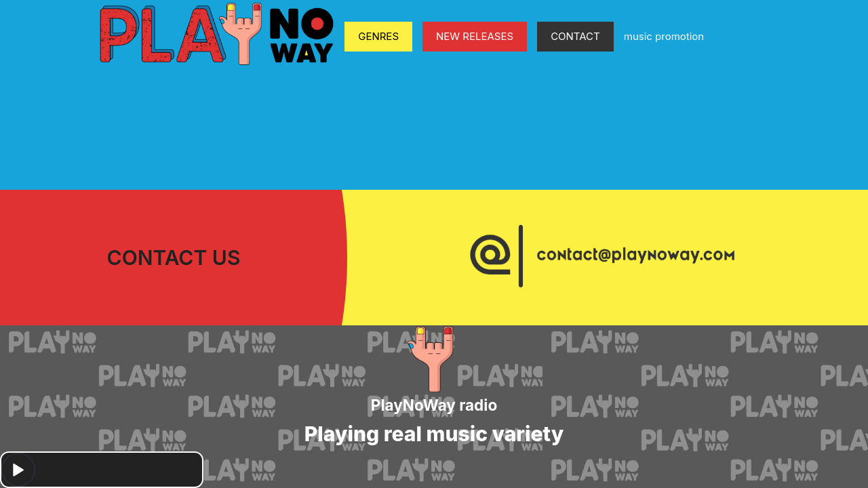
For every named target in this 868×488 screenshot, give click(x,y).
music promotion (664, 36)
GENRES (378, 36)
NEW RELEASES (475, 36)
